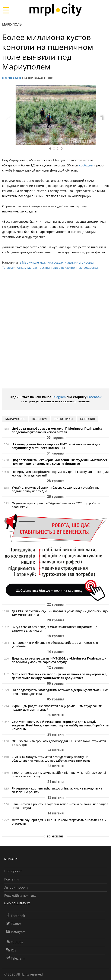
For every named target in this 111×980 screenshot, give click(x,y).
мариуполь (15, 419)
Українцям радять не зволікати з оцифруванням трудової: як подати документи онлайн (57, 708)
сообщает (86, 165)
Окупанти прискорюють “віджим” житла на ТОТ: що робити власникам (56, 505)
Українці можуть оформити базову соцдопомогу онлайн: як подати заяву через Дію (55, 489)
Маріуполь (12, 24)
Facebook (94, 397)
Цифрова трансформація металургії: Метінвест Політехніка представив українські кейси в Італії (57, 430)
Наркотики (64, 419)
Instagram (16, 932)
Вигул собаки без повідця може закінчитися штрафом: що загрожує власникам (54, 629)
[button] (104, 116)
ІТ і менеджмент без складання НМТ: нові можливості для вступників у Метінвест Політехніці (56, 446)
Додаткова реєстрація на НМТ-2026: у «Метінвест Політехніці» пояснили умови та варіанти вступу (59, 660)
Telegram (59, 397)
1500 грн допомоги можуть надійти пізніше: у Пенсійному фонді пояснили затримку (59, 774)
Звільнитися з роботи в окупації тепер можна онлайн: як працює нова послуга (60, 806)
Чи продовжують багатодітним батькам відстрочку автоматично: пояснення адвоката (60, 692)
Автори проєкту (16, 887)
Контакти (12, 879)
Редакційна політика (20, 895)
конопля (88, 419)
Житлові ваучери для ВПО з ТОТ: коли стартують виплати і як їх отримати (59, 822)
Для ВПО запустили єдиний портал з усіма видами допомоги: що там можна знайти (60, 613)
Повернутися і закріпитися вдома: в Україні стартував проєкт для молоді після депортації (60, 473)
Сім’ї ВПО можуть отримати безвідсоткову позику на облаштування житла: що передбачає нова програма (51, 759)
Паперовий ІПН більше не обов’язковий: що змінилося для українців (55, 644)
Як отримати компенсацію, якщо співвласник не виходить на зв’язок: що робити (57, 790)
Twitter (14, 924)
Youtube (15, 942)
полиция (39, 419)
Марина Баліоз (12, 78)
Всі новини (56, 836)
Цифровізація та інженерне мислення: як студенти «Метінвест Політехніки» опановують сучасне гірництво (59, 462)
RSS (11, 950)
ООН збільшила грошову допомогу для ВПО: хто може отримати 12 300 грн (59, 743)
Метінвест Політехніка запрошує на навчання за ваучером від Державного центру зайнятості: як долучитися (59, 676)
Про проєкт (13, 871)
